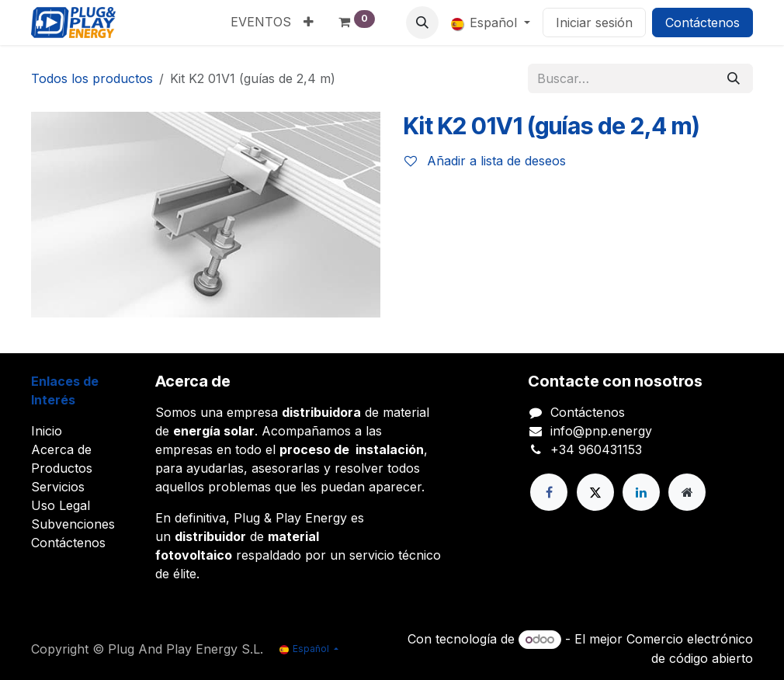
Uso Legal (61, 505)
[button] (422, 23)
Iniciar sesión (594, 23)
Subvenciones (73, 524)
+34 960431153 (596, 449)
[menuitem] (261, 22)
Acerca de (61, 449)
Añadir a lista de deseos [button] (485, 161)
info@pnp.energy (601, 431)
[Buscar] (734, 78)
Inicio (47, 431)
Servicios (58, 487)
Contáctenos (702, 23)
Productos (62, 468)
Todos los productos (92, 78)
